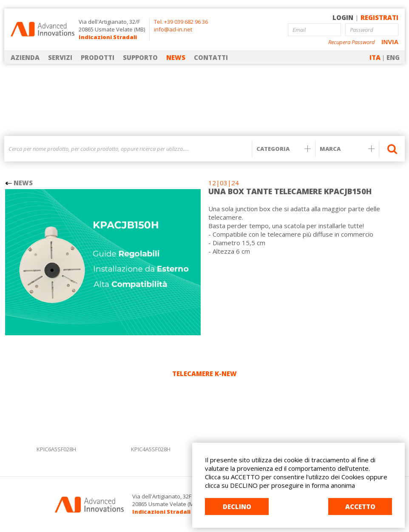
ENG (393, 57)
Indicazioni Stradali (108, 37)
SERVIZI (60, 57)
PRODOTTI (98, 57)
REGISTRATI (379, 17)
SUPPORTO (140, 57)
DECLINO (237, 507)
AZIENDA (25, 57)
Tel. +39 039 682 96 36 (181, 22)
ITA (375, 57)
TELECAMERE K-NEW (204, 374)
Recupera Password (352, 42)
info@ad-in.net (173, 29)
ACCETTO (360, 507)
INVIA (390, 42)
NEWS (176, 57)
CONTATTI (211, 57)
